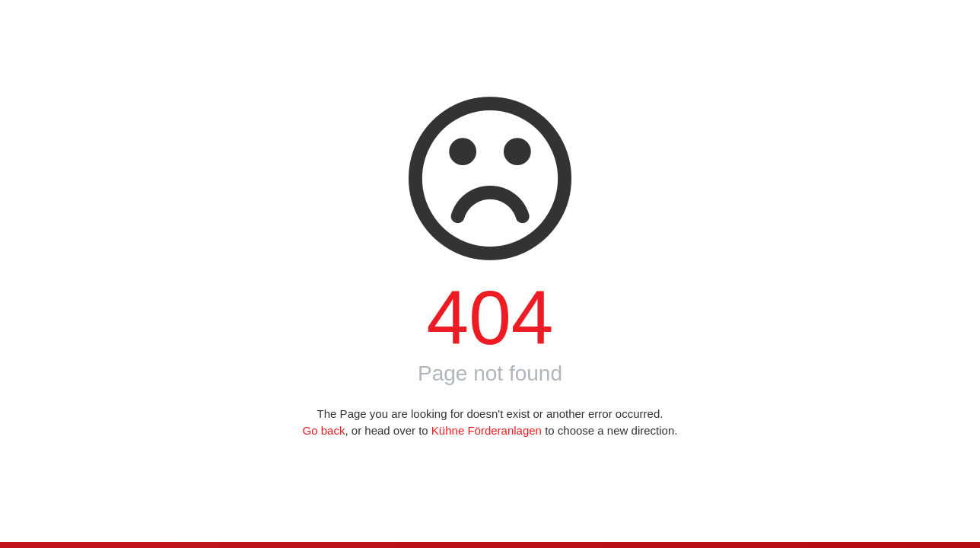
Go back (324, 430)
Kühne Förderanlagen (487, 430)
